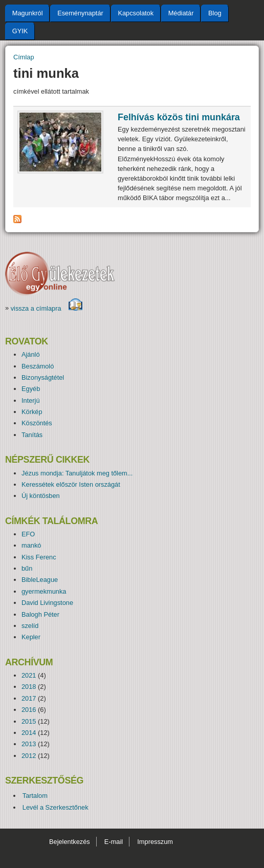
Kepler (31, 637)
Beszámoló (38, 366)
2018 (29, 687)
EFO (28, 534)
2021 (29, 675)
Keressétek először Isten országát (71, 484)
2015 (29, 721)
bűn (27, 568)
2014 (29, 733)
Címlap (24, 57)
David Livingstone (47, 603)
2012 (29, 756)
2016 (29, 710)
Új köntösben (41, 496)
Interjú (31, 400)
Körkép (32, 412)
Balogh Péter (40, 614)
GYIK (20, 31)
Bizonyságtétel (43, 377)
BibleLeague (40, 580)
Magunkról (28, 13)
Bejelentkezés (70, 842)
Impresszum (155, 842)
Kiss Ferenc (39, 557)
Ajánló (31, 354)
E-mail (114, 842)
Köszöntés (37, 423)
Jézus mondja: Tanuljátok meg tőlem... (77, 473)
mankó (31, 545)
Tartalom (35, 796)
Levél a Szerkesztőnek (56, 807)
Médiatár (181, 13)
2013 (29, 744)
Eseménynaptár (80, 13)
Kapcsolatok (136, 13)
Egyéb (31, 389)
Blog (215, 13)
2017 (29, 698)
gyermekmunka (44, 591)
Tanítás (32, 435)
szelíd (30, 626)
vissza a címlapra (47, 308)
